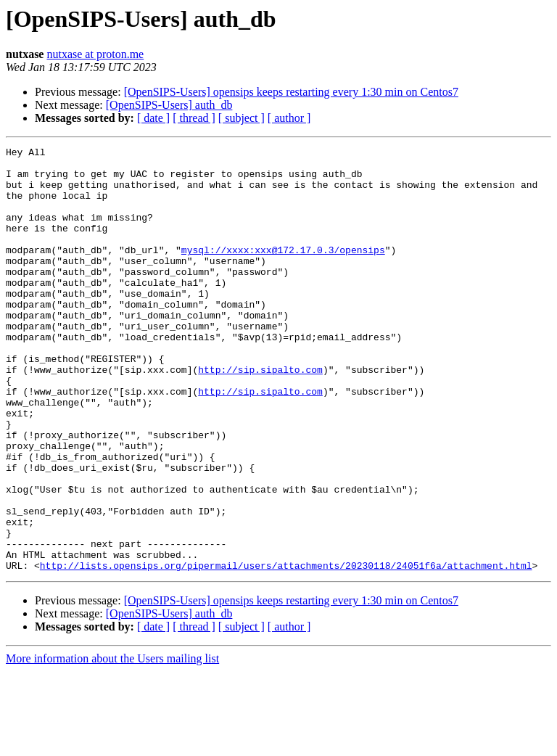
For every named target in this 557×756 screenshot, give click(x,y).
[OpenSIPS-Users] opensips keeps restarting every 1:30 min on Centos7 (291, 92)
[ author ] (289, 118)
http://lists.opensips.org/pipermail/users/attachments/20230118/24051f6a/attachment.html (286, 650)
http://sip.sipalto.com (260, 415)
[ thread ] (194, 118)
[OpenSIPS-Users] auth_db (169, 105)
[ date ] (153, 118)
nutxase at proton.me (95, 54)
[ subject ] (242, 118)
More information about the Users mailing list (112, 743)
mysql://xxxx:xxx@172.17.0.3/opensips (283, 271)
